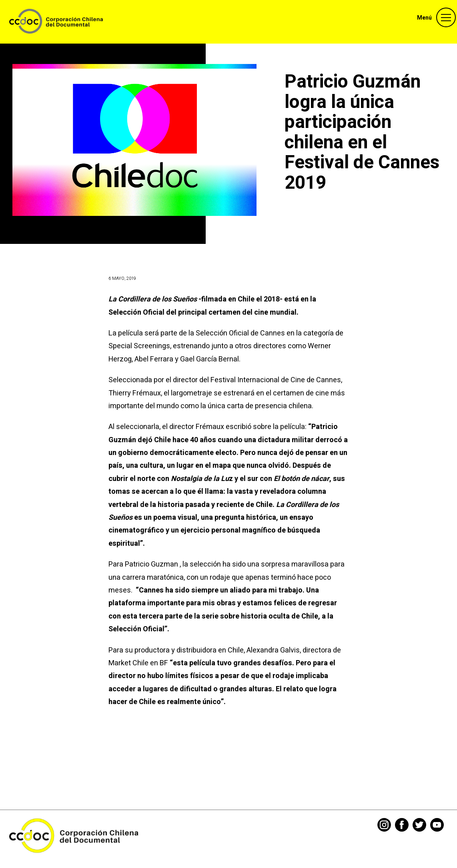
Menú (424, 18)
